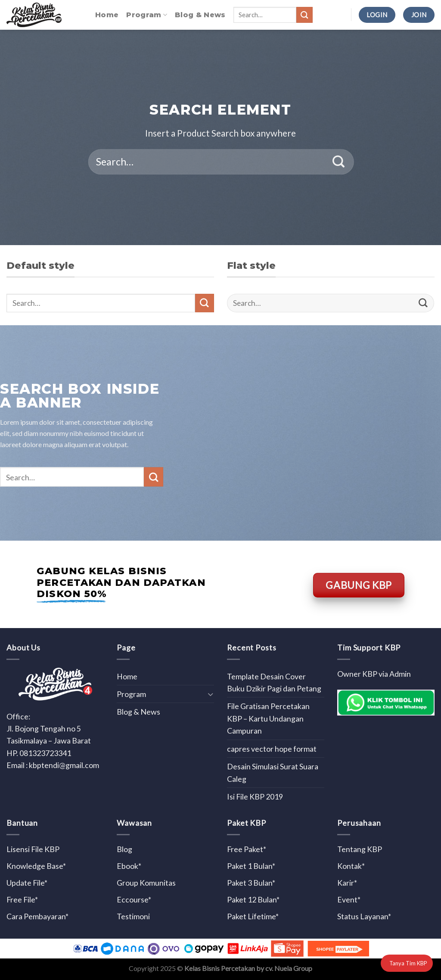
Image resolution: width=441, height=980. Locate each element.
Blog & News (200, 15)
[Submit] (304, 15)
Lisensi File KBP (33, 849)
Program (147, 15)
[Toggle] (210, 694)
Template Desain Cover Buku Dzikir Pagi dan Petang (274, 682)
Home (107, 15)
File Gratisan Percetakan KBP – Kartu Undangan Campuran (268, 718)
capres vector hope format (272, 749)
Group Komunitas (146, 883)
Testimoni (133, 916)
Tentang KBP (360, 849)
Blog (124, 849)
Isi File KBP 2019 (255, 796)
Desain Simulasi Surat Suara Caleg (273, 772)
